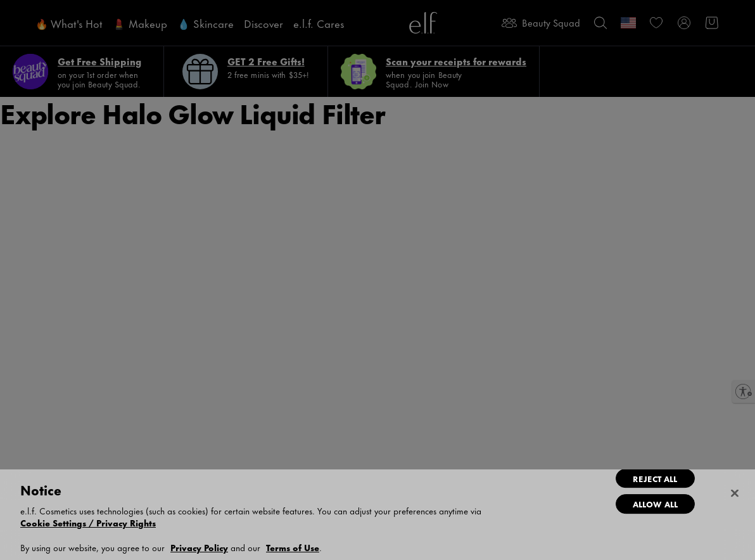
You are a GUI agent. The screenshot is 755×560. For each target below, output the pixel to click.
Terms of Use (293, 547)
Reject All (655, 478)
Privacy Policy (199, 547)
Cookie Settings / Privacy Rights (88, 523)
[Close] (735, 493)
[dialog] (377, 515)
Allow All (655, 504)
